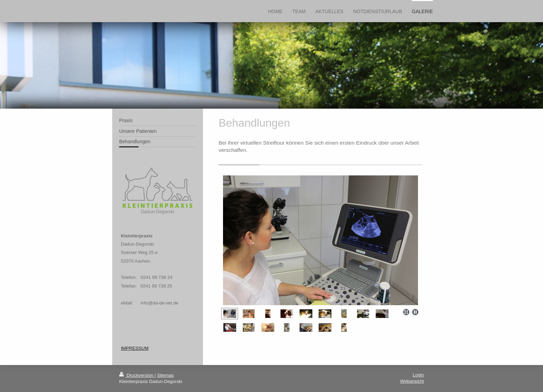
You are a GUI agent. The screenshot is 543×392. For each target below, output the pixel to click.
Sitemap (165, 375)
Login (418, 375)
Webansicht (412, 381)
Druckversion (137, 375)
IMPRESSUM (135, 348)
